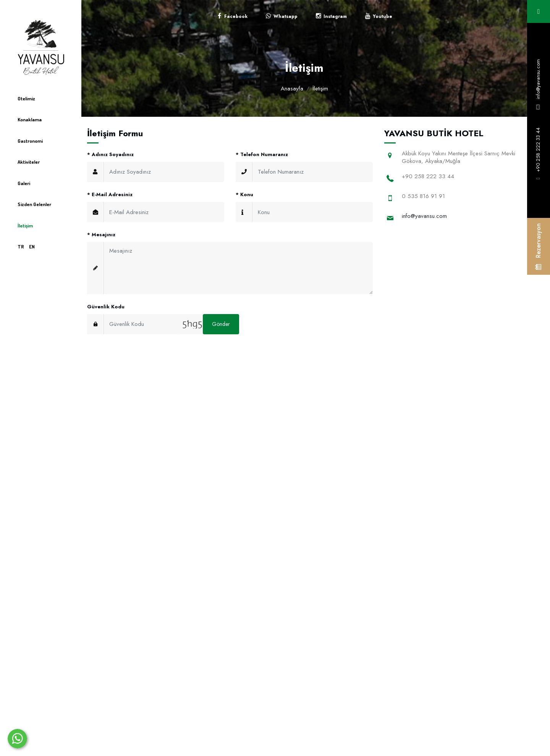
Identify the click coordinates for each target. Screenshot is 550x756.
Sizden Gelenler (34, 204)
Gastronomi (30, 141)
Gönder (221, 324)
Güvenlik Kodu (106, 307)
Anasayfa (292, 89)
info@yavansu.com (538, 79)
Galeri (24, 183)
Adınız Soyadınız (110, 154)
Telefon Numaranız (262, 154)
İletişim (25, 226)
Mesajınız (101, 235)
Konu (244, 194)
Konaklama (30, 119)
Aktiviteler (29, 162)
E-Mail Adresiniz (110, 194)
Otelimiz (26, 98)
